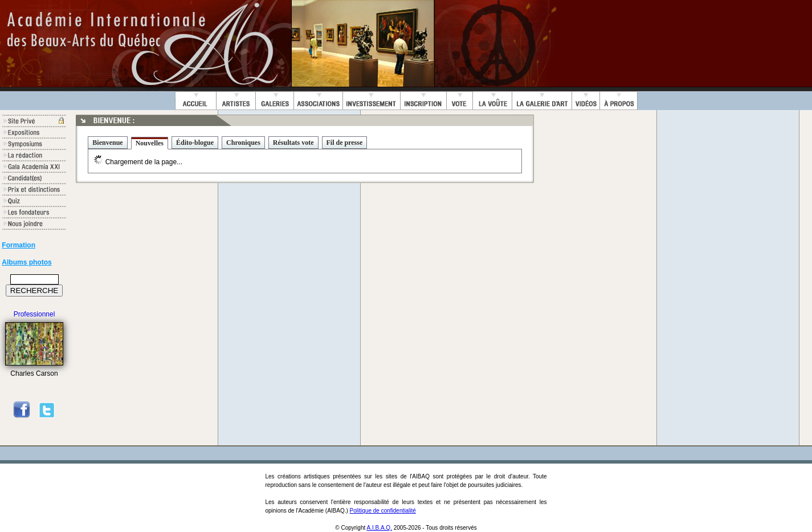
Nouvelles (150, 143)
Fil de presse (345, 143)
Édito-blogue (195, 143)
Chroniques (243, 143)
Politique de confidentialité (383, 511)
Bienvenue (107, 143)
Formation (19, 245)
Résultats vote (293, 143)
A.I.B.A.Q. (379, 528)
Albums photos (26, 262)
